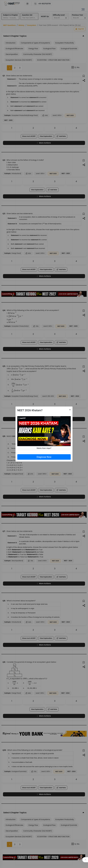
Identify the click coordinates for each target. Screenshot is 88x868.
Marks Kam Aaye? (44, 448)
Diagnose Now (44, 457)
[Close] (70, 410)
